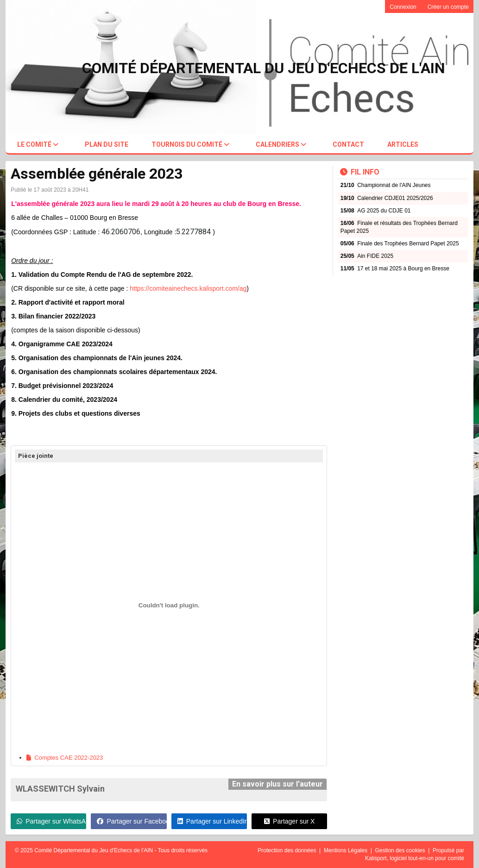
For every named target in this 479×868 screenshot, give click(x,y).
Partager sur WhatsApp (51, 821)
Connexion (403, 7)
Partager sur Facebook (132, 821)
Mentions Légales (346, 850)
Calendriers (281, 144)
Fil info (360, 172)
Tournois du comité (190, 144)
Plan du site (107, 144)
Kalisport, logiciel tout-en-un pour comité (415, 858)
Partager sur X (289, 821)
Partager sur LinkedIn (212, 821)
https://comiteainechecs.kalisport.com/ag (188, 288)
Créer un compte (448, 7)
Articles (403, 144)
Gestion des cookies (400, 850)
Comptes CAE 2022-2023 (65, 758)
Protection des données (287, 850)
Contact (348, 144)
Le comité (38, 144)
